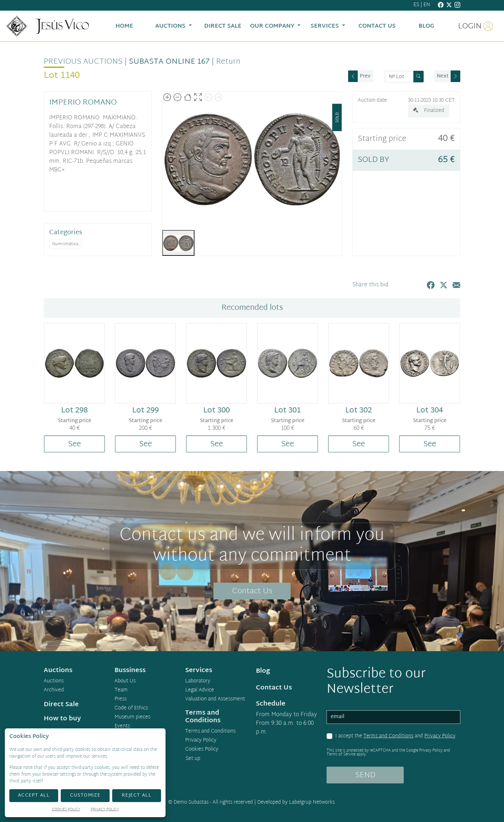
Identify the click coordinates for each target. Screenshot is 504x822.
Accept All (34, 795)
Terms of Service (341, 754)
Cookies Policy (202, 750)
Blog (263, 671)
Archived (54, 690)
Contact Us (252, 591)
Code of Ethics (131, 708)
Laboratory (198, 681)
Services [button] (325, 26)
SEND (365, 775)
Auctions (54, 681)
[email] (393, 717)
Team (121, 690)
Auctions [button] (171, 26)
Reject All (137, 795)
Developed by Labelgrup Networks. (297, 803)
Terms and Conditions (388, 736)
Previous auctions (83, 62)
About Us (125, 681)
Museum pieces (132, 717)
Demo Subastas (191, 803)
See (75, 444)
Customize (85, 795)
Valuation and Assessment (215, 699)
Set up (193, 759)
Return (228, 62)
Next (443, 76)
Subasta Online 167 (169, 62)
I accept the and (395, 736)
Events (122, 726)
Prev (365, 76)
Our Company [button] (273, 26)
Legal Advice (200, 690)
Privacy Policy (440, 736)
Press (121, 699)
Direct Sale (61, 705)
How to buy (62, 719)
